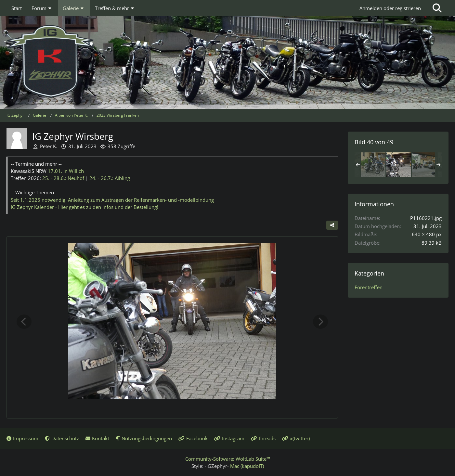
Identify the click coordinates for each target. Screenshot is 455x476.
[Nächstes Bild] (320, 322)
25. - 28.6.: (63, 178)
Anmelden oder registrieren (390, 8)
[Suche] (437, 8)
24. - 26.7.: (110, 178)
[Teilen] (332, 225)
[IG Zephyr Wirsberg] (373, 165)
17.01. (66, 171)
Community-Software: (228, 459)
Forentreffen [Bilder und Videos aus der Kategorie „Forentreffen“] (369, 287)
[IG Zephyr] (227, 62)
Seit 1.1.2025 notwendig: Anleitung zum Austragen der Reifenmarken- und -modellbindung (112, 200)
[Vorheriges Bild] (24, 322)
